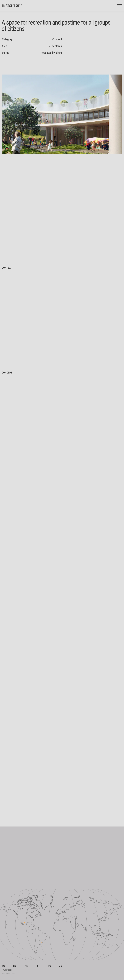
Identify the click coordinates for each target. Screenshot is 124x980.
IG (61, 966)
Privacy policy (7, 970)
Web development (9, 973)
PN (26, 966)
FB (50, 966)
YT (38, 966)
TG (3, 966)
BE (15, 966)
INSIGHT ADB (12, 6)
